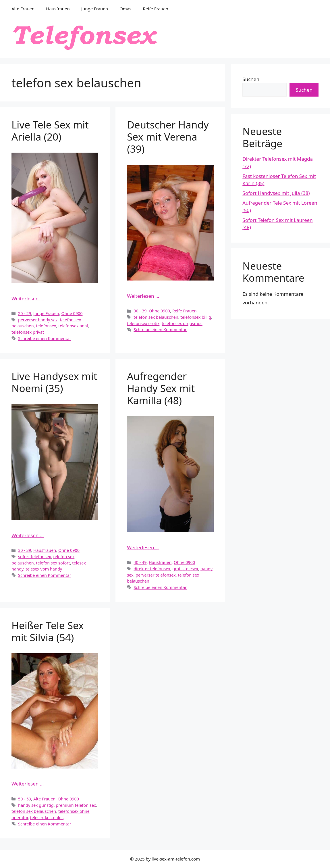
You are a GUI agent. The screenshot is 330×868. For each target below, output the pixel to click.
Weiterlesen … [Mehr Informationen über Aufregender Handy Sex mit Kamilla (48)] (143, 547)
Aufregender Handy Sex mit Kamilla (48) (161, 388)
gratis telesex (185, 569)
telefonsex (46, 326)
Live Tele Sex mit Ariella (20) (50, 131)
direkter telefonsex (152, 569)
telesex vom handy (44, 569)
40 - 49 (140, 562)
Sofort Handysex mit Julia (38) (276, 193)
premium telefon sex (76, 805)
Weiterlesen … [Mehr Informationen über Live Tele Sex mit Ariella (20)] (28, 298)
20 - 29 (25, 313)
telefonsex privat (28, 332)
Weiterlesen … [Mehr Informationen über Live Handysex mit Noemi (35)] (28, 535)
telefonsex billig (196, 317)
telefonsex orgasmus (182, 323)
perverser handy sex (38, 320)
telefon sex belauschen (156, 317)
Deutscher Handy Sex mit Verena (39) (168, 137)
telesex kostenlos (47, 818)
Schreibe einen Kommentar (45, 338)
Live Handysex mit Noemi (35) (54, 382)
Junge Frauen (95, 9)
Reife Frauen (155, 9)
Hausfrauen (58, 9)
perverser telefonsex (156, 575)
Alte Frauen (23, 9)
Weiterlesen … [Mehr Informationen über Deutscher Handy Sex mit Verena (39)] (143, 296)
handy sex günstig (36, 805)
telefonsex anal (73, 326)
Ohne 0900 (72, 313)
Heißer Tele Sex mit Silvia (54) (48, 631)
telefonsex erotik (143, 323)
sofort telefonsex (35, 557)
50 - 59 (25, 799)
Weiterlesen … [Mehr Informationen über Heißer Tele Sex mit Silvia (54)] (28, 784)
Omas (125, 9)
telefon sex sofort (53, 563)
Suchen (251, 79)
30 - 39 (140, 311)
